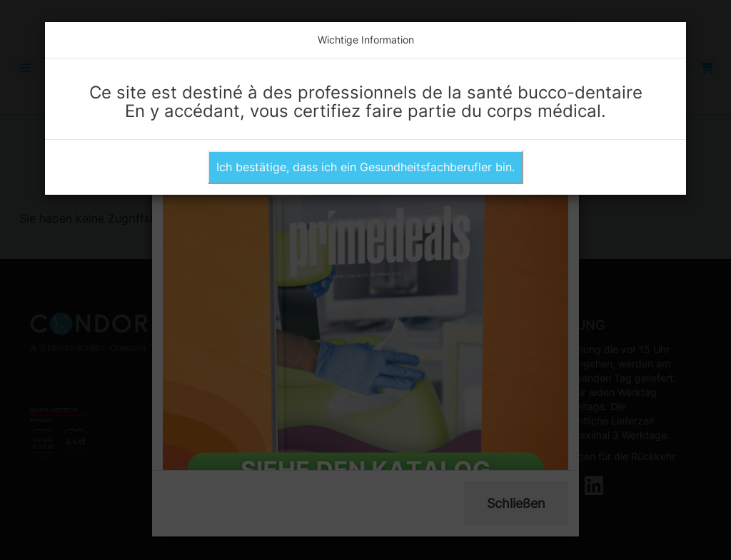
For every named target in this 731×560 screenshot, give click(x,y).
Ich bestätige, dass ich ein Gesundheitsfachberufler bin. (365, 167)
